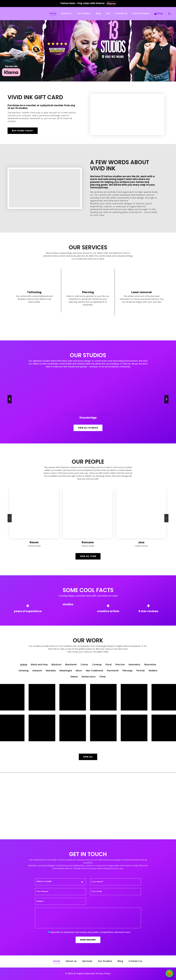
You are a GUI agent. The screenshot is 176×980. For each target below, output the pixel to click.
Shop (159, 14)
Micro (79, 671)
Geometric (134, 665)
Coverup (97, 665)
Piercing (88, 292)
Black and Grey (39, 665)
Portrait (141, 671)
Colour (84, 665)
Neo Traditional (94, 671)
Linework (37, 671)
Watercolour (89, 677)
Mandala (51, 671)
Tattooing (34, 292)
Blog (98, 14)
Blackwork (71, 665)
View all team (88, 556)
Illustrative (150, 665)
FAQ (108, 14)
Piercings (128, 671)
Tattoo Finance (141, 14)
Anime (24, 665)
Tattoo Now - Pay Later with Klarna (88, 4)
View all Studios (88, 428)
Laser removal (141, 292)
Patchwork (113, 671)
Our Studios (105, 961)
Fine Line (120, 665)
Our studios (83, 14)
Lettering (24, 671)
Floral (108, 665)
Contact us (121, 14)
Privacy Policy (103, 974)
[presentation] (10, 399)
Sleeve (74, 677)
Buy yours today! (23, 131)
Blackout (57, 665)
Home (53, 14)
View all (88, 757)
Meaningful (66, 671)
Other (103, 677)
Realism (153, 671)
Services (87, 961)
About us (66, 14)
